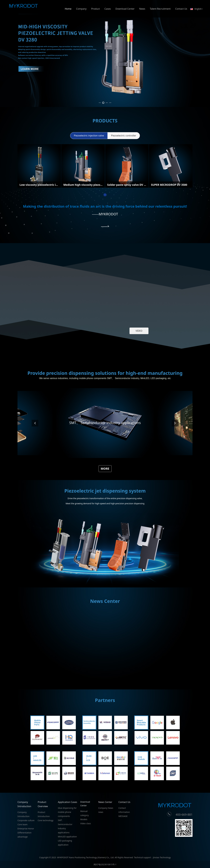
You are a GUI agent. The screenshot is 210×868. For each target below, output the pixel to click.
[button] (175, 539)
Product (95, 9)
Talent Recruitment (160, 9)
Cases (108, 9)
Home (68, 9)
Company (81, 9)
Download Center (125, 9)
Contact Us (181, 9)
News (142, 9)
